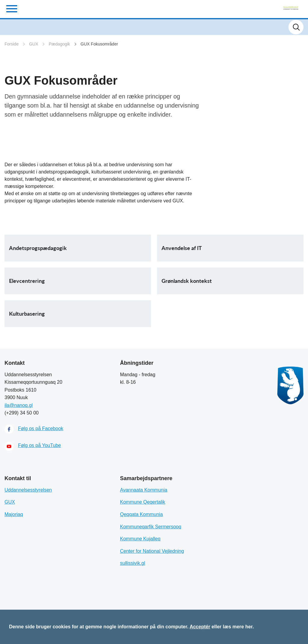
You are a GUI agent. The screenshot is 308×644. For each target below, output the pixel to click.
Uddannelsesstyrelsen (28, 490)
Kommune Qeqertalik (143, 502)
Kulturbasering (27, 314)
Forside (12, 44)
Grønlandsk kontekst (187, 281)
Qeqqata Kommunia (141, 514)
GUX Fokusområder (99, 44)
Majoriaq (14, 514)
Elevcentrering (27, 281)
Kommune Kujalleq (140, 539)
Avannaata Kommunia (144, 490)
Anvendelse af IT (182, 248)
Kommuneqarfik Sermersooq (151, 527)
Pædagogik (59, 44)
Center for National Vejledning (152, 551)
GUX (34, 44)
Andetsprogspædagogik (38, 248)
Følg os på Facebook (41, 428)
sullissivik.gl (133, 563)
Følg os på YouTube (40, 445)
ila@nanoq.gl (19, 405)
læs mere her (238, 627)
